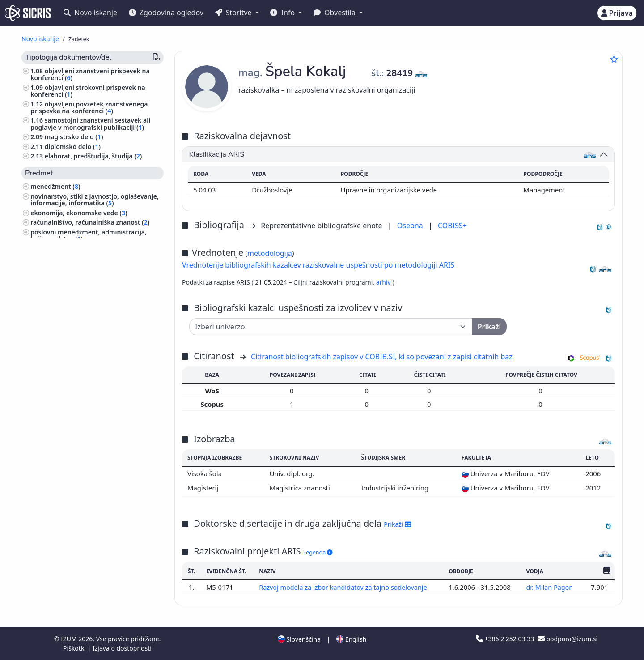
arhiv (384, 282)
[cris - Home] (28, 13)
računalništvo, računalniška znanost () (90, 222)
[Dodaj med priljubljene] (614, 59)
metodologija (270, 253)
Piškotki (75, 648)
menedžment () (55, 186)
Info (283, 13)
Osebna (411, 226)
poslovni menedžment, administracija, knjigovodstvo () (89, 235)
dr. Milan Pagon (551, 587)
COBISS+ (452, 226)
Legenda (318, 552)
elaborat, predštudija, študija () (93, 156)
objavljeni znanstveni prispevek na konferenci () (90, 74)
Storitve (234, 13)
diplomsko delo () (73, 147)
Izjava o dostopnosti (122, 648)
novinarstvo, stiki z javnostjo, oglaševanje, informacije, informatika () (95, 200)
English (351, 639)
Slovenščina (299, 639)
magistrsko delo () (74, 137)
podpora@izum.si (568, 639)
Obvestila (335, 13)
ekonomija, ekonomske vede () (79, 213)
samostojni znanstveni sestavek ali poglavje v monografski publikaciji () (90, 123)
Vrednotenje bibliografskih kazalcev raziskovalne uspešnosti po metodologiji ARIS (318, 265)
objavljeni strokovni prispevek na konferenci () (88, 91)
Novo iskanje (90, 13)
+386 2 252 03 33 (506, 639)
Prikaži (397, 524)
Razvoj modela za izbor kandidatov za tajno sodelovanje (345, 587)
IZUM (70, 639)
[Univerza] (331, 327)
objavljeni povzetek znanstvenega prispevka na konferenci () (89, 107)
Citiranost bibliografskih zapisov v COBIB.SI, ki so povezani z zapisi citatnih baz (382, 357)
